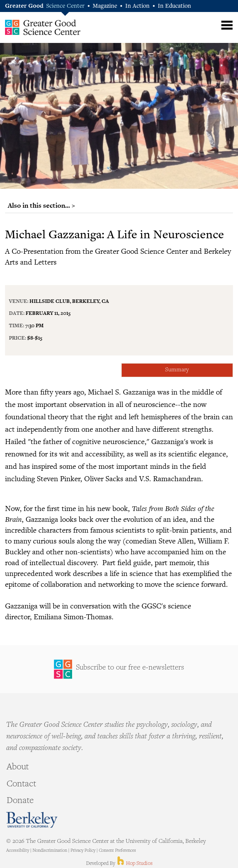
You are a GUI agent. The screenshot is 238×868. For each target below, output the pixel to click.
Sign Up (119, 669)
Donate (20, 801)
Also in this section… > (41, 205)
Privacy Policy (83, 851)
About (18, 767)
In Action (137, 6)
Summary (177, 370)
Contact (21, 784)
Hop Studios (134, 864)
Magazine (105, 6)
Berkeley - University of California (32, 820)
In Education (174, 6)
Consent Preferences (117, 851)
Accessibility (18, 851)
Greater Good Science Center (43, 27)
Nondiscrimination (50, 851)
